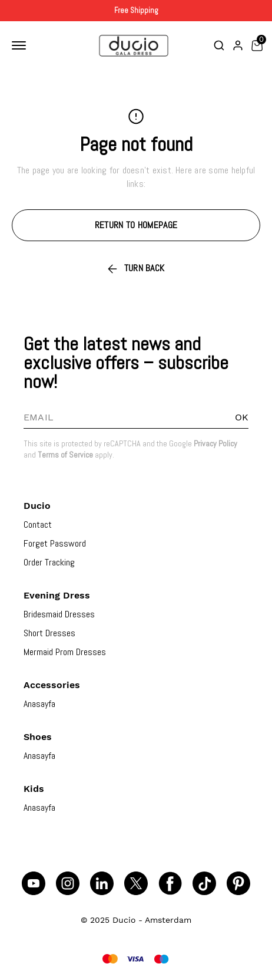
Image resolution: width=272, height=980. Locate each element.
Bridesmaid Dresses (59, 614)
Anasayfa (39, 704)
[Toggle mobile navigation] (21, 45)
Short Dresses (49, 633)
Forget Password (55, 543)
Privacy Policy (215, 443)
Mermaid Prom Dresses (65, 652)
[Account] (238, 45)
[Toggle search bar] (219, 45)
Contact (38, 524)
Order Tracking (49, 562)
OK (242, 417)
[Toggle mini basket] (257, 45)
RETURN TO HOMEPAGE (136, 225)
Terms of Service (65, 455)
